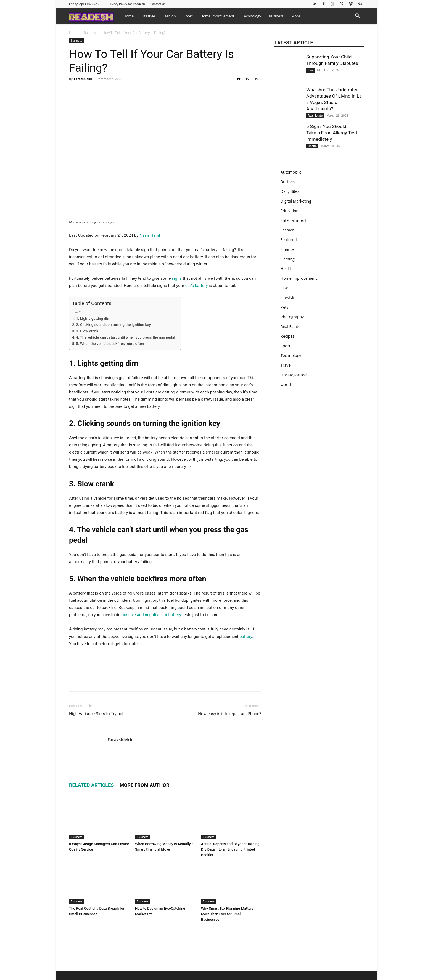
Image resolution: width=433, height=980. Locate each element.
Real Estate (315, 116)
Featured (289, 240)
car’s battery (197, 286)
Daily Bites (290, 191)
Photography (292, 317)
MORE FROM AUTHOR (144, 785)
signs (177, 278)
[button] (357, 16)
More (296, 16)
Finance (287, 249)
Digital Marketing (296, 201)
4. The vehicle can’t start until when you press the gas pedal (126, 337)
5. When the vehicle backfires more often (110, 343)
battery (246, 637)
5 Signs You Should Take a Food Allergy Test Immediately (332, 133)
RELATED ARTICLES (91, 785)
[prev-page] (72, 930)
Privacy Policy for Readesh (127, 4)
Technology (251, 16)
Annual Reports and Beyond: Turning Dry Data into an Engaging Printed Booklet (230, 849)
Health (312, 146)
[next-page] (81, 930)
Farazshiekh (83, 79)
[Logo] (94, 16)
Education (290, 211)
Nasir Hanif (150, 235)
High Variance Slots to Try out (96, 714)
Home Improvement (217, 16)
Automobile (291, 172)
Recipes (287, 336)
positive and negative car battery (151, 615)
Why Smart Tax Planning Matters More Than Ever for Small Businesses (227, 914)
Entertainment (294, 220)
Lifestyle (148, 16)
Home (129, 16)
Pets (284, 307)
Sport (188, 16)
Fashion (169, 16)
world (286, 384)
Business (276, 16)
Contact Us (158, 4)
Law (311, 70)
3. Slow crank (87, 331)
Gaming (288, 259)
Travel (286, 365)
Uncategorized (294, 375)
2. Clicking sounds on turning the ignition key (113, 324)
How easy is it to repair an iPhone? (230, 714)
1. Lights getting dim (93, 318)
